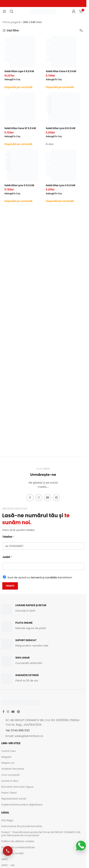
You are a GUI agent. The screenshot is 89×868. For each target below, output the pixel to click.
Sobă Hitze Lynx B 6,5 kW (61, 128)
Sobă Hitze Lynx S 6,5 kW (61, 185)
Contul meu (9, 751)
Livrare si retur (10, 781)
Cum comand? (11, 775)
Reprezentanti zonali (14, 799)
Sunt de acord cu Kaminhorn (40, 577)
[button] (12, 80)
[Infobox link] (43, 609)
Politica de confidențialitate (18, 847)
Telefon (8, 537)
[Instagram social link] (39, 498)
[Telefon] (43, 546)
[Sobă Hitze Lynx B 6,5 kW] (64, 108)
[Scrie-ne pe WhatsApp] (81, 846)
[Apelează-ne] (8, 851)
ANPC (5, 859)
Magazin (7, 757)
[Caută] (12, 11)
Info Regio (7, 820)
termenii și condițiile (44, 577)
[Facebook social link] (30, 498)
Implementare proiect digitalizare (22, 805)
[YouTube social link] (48, 498)
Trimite (10, 586)
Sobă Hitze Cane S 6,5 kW (61, 71)
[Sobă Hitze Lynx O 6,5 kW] (22, 165)
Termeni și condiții (13, 853)
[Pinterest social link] (56, 498)
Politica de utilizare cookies (18, 841)
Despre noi (8, 763)
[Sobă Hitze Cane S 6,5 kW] (64, 51)
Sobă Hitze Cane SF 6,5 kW (20, 128)
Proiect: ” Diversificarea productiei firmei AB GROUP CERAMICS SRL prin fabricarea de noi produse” (41, 834)
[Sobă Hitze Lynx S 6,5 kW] (64, 165)
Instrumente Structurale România (22, 826)
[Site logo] (43, 11)
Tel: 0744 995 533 (18, 730)
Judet (7, 557)
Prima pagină (11, 22)
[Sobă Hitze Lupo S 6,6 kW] (22, 51)
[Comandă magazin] (81, 30)
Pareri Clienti (9, 793)
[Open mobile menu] (4, 11)
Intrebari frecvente (13, 769)
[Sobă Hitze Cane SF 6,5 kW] (22, 108)
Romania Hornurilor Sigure (17, 787)
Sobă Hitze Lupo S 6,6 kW (19, 71)
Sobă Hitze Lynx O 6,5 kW (19, 185)
